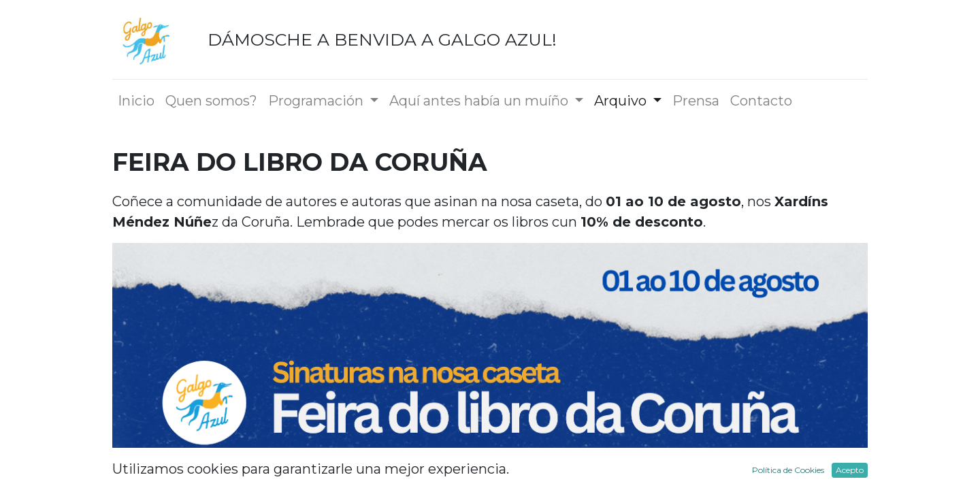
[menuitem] (136, 101)
